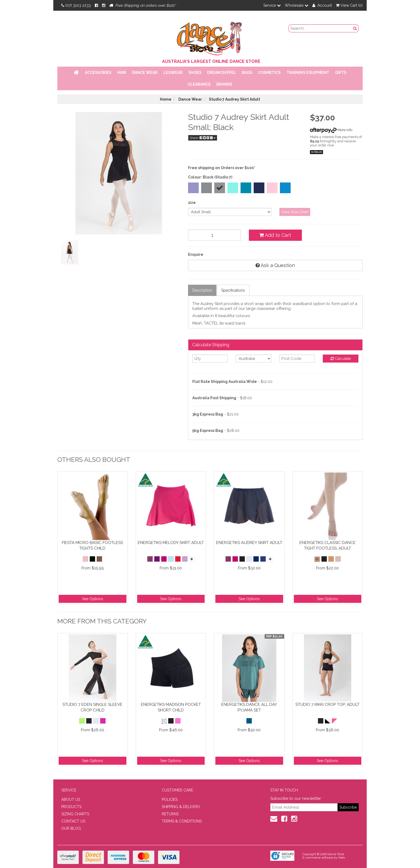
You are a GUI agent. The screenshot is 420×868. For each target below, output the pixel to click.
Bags (247, 73)
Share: (203, 138)
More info (331, 130)
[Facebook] (96, 5)
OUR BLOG (71, 828)
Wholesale (297, 5)
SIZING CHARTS (75, 814)
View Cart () (349, 5)
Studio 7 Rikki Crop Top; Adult (327, 705)
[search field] (320, 28)
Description (202, 290)
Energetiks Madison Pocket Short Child (171, 707)
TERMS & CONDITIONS (182, 821)
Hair (122, 73)
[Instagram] (104, 5)
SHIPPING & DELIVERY (181, 807)
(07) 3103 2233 (76, 5)
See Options (93, 599)
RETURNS (170, 814)
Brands (224, 84)
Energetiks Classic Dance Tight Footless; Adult (328, 545)
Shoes (195, 73)
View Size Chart (295, 212)
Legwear (173, 73)
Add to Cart (275, 235)
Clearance (199, 84)
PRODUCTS (71, 807)
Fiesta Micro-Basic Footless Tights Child (92, 545)
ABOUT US (71, 800)
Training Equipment (308, 73)
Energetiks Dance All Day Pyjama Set (249, 707)
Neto (342, 858)
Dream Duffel (222, 73)
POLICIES (170, 800)
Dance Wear (145, 73)
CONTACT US (73, 821)
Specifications (233, 290)
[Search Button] (355, 28)
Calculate (341, 359)
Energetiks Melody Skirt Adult (171, 543)
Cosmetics (269, 73)
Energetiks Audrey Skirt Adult (249, 543)
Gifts (341, 73)
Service (272, 5)
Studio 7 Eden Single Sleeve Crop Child (92, 707)
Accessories (98, 73)
